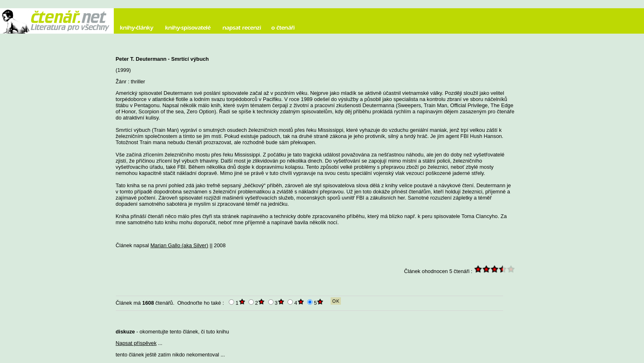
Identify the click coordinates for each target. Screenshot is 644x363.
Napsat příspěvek (136, 343)
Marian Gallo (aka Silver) (179, 245)
